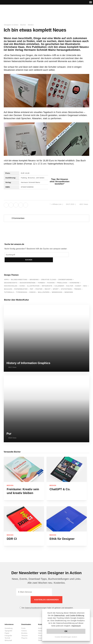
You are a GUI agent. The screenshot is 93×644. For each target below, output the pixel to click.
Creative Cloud (48, 274)
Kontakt (81, 12)
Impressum (76, 626)
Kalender (59, 281)
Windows (69, 287)
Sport (56, 284)
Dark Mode (85, 12)
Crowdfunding (65, 274)
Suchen (73, 254)
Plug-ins (24, 632)
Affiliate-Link (57, 204)
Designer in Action (16, 11)
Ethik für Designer (62, 534)
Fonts (23, 623)
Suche (89, 12)
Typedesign (21, 287)
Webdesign (57, 287)
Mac (85, 281)
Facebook (69, 12)
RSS (77, 12)
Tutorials (9, 287)
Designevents (11, 277)
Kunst (78, 281)
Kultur (70, 281)
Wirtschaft (8, 635)
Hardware (74, 277)
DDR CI (12, 534)
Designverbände (28, 277)
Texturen (25, 630)
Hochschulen (11, 281)
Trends (78, 284)
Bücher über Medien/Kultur (17, 295)
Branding (34, 274)
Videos (32, 287)
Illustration (33, 281)
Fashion (51, 277)
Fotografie (8, 630)
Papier (7, 627)
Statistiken (66, 284)
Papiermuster (21, 284)
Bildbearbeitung (19, 274)
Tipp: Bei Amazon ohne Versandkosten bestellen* (60, 182)
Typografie (8, 625)
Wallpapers (44, 287)
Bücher (23, 25)
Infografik (47, 281)
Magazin (8, 284)
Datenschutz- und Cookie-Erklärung (69, 615)
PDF (31, 284)
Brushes (24, 627)
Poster (39, 284)
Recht (48, 284)
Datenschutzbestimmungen (36, 602)
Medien (31, 25)
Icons (22, 281)
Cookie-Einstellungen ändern (66, 637)
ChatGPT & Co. (60, 484)
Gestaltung (9, 623)
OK (66, 631)
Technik (7, 632)
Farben (41, 277)
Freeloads (62, 277)
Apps (6, 274)
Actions (24, 625)
